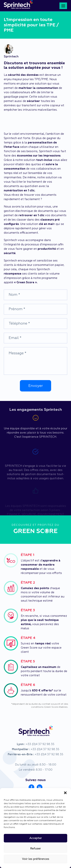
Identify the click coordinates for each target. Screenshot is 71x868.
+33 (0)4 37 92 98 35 (40, 744)
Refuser (36, 849)
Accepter (36, 838)
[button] (65, 793)
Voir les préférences (36, 859)
